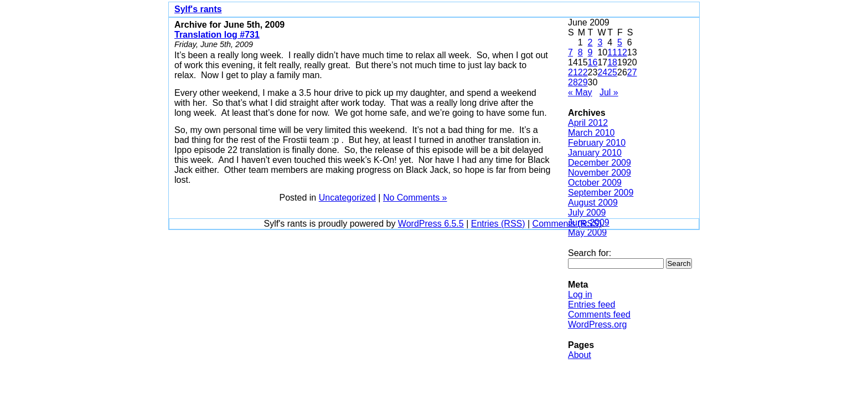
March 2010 (591, 133)
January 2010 (595, 153)
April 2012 (588, 123)
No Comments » (415, 198)
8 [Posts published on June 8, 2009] (580, 52)
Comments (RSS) (567, 224)
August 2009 (593, 203)
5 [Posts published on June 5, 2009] (620, 42)
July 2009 (587, 213)
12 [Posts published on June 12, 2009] (622, 52)
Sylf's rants (198, 9)
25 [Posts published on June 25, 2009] (612, 72)
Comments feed (599, 314)
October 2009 (595, 183)
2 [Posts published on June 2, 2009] (590, 42)
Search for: (590, 253)
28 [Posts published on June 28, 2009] (573, 82)
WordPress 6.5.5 (431, 224)
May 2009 (587, 232)
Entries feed (591, 305)
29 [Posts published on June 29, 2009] (583, 82)
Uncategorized (347, 198)
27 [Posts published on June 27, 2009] (632, 72)
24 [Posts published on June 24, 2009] (602, 72)
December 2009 (600, 163)
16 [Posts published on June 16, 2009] (593, 62)
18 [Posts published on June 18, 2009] (612, 62)
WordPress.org (597, 324)
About (580, 355)
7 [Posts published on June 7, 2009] (570, 52)
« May (580, 92)
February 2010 (597, 143)
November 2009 (600, 173)
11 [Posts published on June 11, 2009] (612, 52)
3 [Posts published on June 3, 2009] (600, 42)
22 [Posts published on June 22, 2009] (583, 72)
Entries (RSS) (498, 224)
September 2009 (601, 193)
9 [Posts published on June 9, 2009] (590, 52)
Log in (580, 295)
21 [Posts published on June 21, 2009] (573, 72)
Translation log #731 (217, 35)
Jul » (609, 92)
